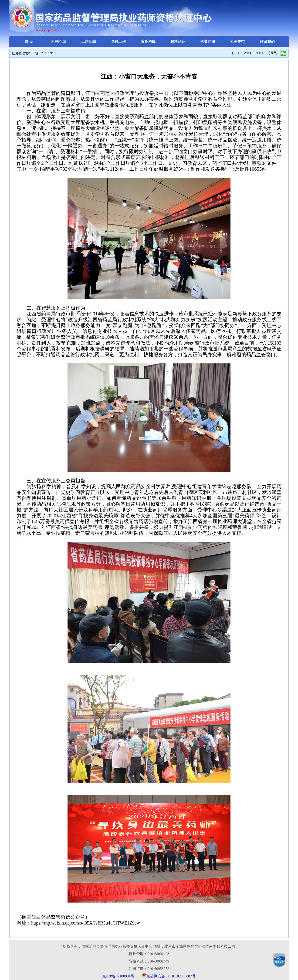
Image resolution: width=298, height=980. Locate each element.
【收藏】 (247, 53)
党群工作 (118, 42)
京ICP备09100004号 (118, 976)
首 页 (29, 42)
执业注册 (208, 42)
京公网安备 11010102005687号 (171, 976)
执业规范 (237, 42)
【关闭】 (259, 53)
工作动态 (88, 42)
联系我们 (267, 42)
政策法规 (148, 42)
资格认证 (178, 42)
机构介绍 (59, 42)
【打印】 (235, 53)
